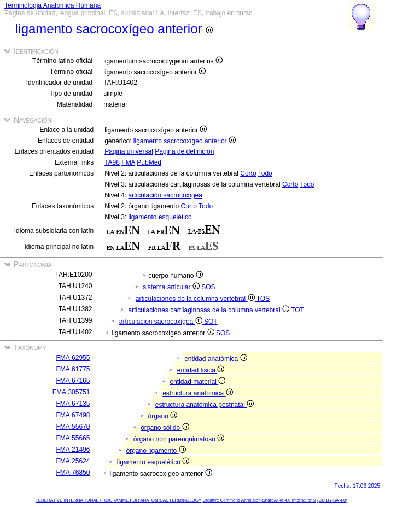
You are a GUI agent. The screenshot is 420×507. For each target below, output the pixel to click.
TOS (263, 299)
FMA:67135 (73, 404)
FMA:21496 (73, 450)
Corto (248, 173)
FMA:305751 (71, 392)
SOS (208, 287)
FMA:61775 (73, 369)
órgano (162, 416)
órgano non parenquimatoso (179, 439)
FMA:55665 (73, 438)
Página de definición (184, 151)
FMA (128, 162)
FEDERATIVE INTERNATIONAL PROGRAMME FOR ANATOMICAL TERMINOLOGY (118, 500)
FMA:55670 (73, 427)
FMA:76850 (73, 473)
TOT (297, 310)
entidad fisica (201, 370)
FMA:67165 (73, 381)
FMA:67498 (73, 415)
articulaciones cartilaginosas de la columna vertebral (209, 310)
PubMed (149, 162)
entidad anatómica (215, 359)
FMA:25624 (73, 461)
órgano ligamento (156, 451)
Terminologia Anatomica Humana (52, 5)
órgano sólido (165, 428)
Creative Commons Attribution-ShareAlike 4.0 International (259, 500)
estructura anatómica (197, 393)
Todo (265, 173)
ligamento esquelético (160, 217)
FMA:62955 (73, 358)
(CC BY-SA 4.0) (332, 500)
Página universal (129, 151)
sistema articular (172, 287)
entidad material (197, 382)
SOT (211, 322)
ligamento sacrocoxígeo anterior (185, 141)
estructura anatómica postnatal (205, 405)
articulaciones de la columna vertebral (196, 299)
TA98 (112, 162)
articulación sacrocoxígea (165, 195)
